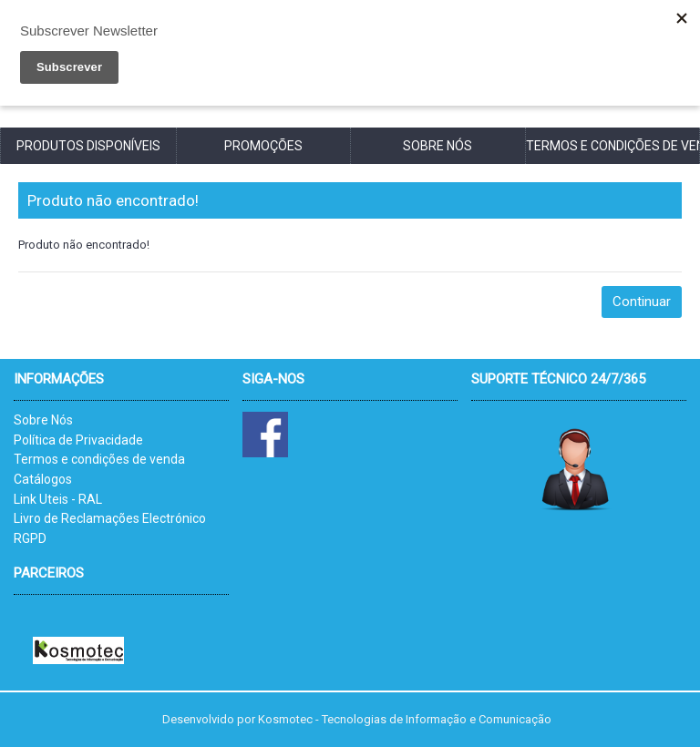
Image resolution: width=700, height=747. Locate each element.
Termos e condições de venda (99, 459)
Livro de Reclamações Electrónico (110, 518)
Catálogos (43, 479)
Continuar (642, 302)
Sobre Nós (43, 420)
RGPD (30, 538)
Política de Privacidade (78, 440)
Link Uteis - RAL (58, 499)
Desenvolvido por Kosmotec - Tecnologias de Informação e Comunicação (357, 719)
